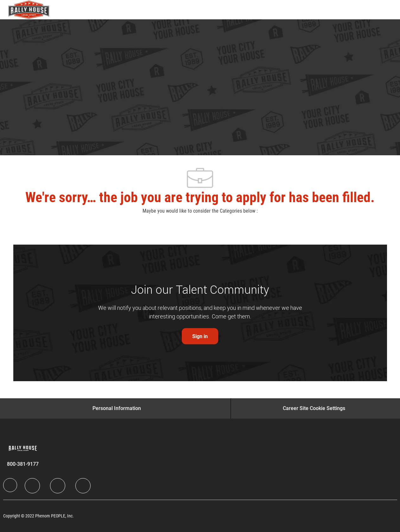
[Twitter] (58, 486)
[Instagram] (83, 486)
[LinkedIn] (32, 486)
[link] (200, 336)
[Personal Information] (117, 408)
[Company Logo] (24, 10)
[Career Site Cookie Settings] (314, 408)
